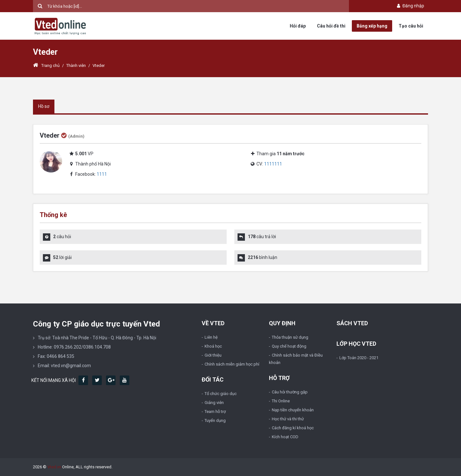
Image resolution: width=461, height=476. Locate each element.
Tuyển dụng (215, 420)
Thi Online (281, 401)
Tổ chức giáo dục (221, 394)
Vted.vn (54, 467)
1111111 (273, 164)
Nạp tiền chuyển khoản (293, 410)
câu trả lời (262, 237)
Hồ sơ (44, 106)
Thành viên (76, 65)
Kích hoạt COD (285, 437)
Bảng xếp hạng (372, 26)
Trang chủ (46, 65)
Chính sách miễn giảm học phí (232, 364)
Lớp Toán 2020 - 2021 (359, 358)
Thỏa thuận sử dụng (290, 337)
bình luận (263, 257)
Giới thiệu (213, 355)
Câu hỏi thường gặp (290, 392)
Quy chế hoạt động (289, 346)
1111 (102, 174)
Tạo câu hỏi (411, 26)
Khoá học (213, 346)
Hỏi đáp (298, 26)
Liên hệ (211, 337)
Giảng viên (214, 403)
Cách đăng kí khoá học (293, 428)
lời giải (62, 257)
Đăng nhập (410, 6)
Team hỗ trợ (215, 411)
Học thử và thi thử (288, 419)
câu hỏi (62, 237)
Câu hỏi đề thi (331, 26)
